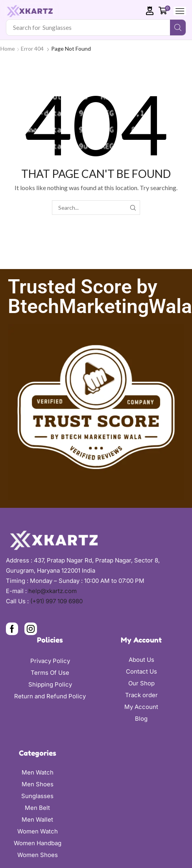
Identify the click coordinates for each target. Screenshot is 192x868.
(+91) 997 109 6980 (56, 601)
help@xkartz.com (53, 591)
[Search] (178, 27)
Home (8, 49)
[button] (150, 11)
